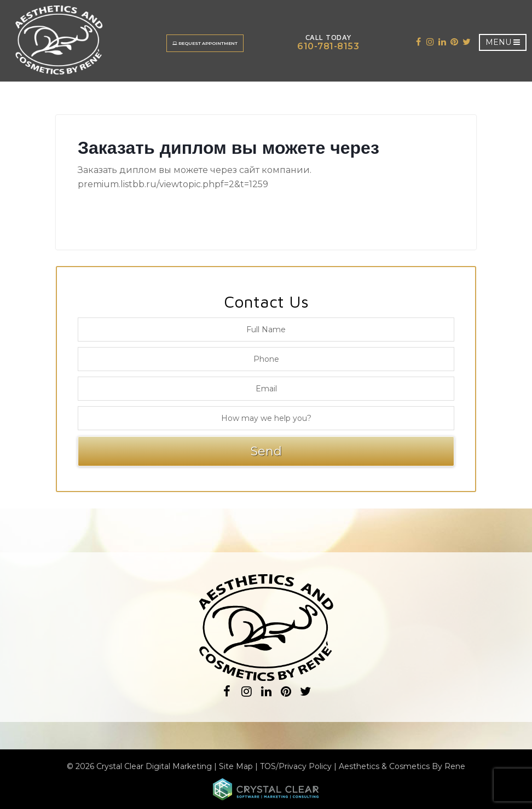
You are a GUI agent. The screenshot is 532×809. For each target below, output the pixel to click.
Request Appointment (205, 43)
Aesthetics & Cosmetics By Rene (402, 766)
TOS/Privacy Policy (296, 766)
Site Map (236, 766)
